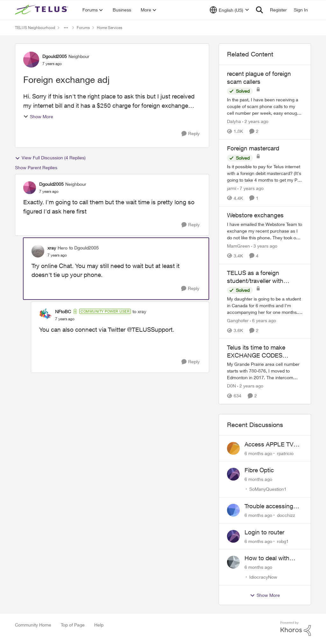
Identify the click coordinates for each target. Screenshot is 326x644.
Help (99, 625)
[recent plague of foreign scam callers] (265, 106)
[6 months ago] (258, 453)
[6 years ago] (263, 320)
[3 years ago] (264, 246)
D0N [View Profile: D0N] (231, 386)
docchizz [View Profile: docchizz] (286, 515)
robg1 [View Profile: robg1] (283, 541)
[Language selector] (229, 10)
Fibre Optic (259, 470)
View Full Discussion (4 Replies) (50, 158)
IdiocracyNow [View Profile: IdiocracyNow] (263, 577)
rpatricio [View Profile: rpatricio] (285, 453)
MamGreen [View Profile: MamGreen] (238, 246)
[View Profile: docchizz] (233, 510)
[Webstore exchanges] (265, 231)
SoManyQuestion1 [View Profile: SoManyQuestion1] (268, 489)
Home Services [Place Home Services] (110, 28)
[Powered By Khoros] (296, 629)
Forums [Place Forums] (83, 28)
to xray (139, 311)
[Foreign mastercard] (265, 173)
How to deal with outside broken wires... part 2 (267, 558)
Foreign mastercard (253, 148)
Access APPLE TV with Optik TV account (269, 445)
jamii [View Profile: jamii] (232, 188)
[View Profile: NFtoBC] (46, 315)
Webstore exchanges (255, 215)
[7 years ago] (251, 188)
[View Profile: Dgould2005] (31, 60)
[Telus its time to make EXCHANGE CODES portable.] (265, 371)
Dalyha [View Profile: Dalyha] (234, 121)
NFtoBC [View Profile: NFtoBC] (63, 311)
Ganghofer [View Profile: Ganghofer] (238, 320)
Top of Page (73, 625)
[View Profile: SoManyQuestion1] (233, 474)
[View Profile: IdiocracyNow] (233, 562)
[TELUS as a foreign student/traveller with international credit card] (265, 305)
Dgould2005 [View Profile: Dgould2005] (55, 56)
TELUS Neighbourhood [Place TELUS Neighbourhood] (35, 28)
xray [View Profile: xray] (52, 248)
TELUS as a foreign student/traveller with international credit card (259, 277)
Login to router (264, 532)
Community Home (33, 625)
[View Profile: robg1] (233, 536)
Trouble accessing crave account (269, 506)
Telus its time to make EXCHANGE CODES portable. (256, 351)
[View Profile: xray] (38, 251)
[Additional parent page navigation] (66, 28)
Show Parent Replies (36, 167)
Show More (38, 116)
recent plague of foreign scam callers (259, 78)
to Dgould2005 (84, 248)
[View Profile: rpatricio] (233, 448)
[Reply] (191, 134)
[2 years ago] (255, 121)
